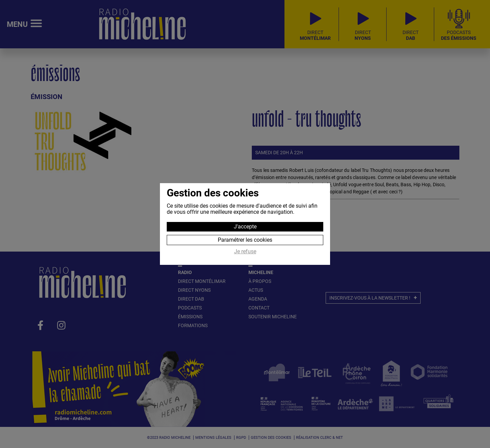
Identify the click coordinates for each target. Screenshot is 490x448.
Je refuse (245, 252)
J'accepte (245, 227)
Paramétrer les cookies (245, 240)
